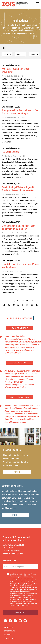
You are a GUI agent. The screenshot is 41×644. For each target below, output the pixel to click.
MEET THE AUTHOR (20, 397)
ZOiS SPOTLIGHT (20, 328)
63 (32, 305)
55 (23, 301)
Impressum (8, 627)
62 (27, 305)
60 (18, 305)
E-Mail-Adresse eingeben (15, 567)
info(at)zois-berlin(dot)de (13, 553)
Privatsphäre (9, 639)
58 (9, 305)
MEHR (17, 472)
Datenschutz (9, 631)
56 (27, 301)
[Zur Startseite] (15, 5)
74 (23, 310)
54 (18, 301)
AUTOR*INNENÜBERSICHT (20, 318)
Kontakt (7, 635)
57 (32, 301)
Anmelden (20, 612)
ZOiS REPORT (20, 363)
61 (23, 305)
